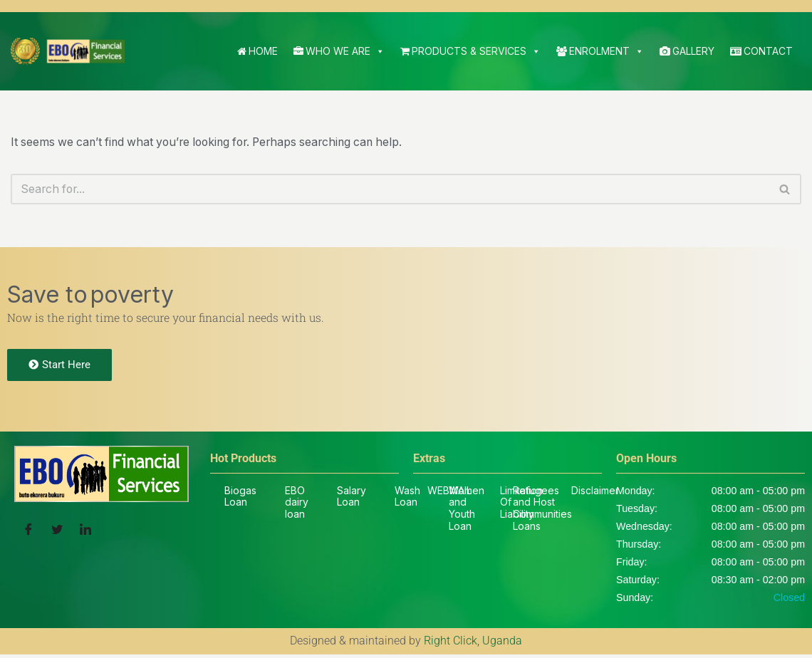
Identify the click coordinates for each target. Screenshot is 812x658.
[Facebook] (28, 533)
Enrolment (600, 51)
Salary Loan (352, 498)
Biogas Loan (240, 498)
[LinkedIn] (85, 533)
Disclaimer (595, 492)
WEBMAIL (449, 492)
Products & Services (470, 51)
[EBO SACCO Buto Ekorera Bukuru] (68, 51)
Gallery (687, 51)
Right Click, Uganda (473, 645)
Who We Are (339, 51)
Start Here (59, 367)
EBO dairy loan (297, 505)
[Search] (390, 189)
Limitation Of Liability (521, 505)
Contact (761, 51)
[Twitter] (57, 533)
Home (257, 51)
